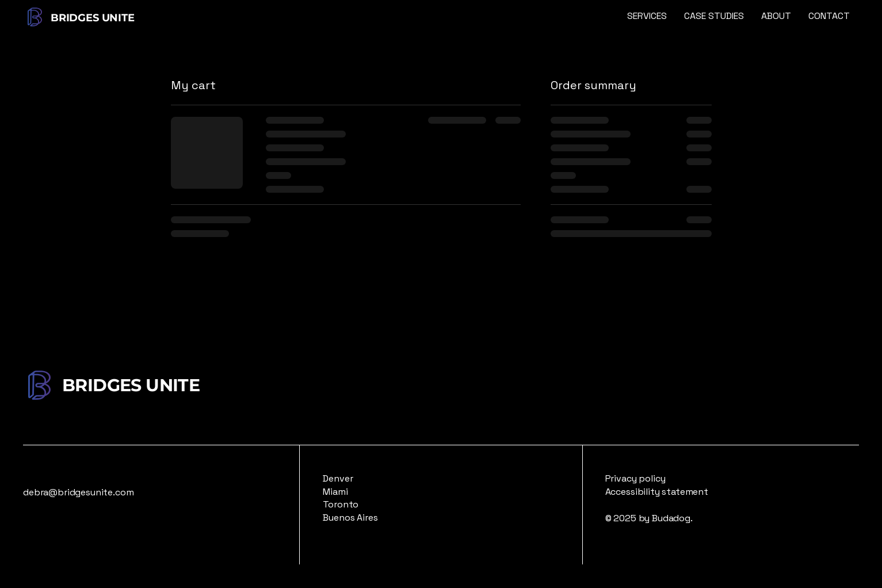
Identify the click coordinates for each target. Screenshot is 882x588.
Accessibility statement (657, 492)
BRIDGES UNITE (94, 18)
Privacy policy (635, 478)
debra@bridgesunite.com (78, 492)
